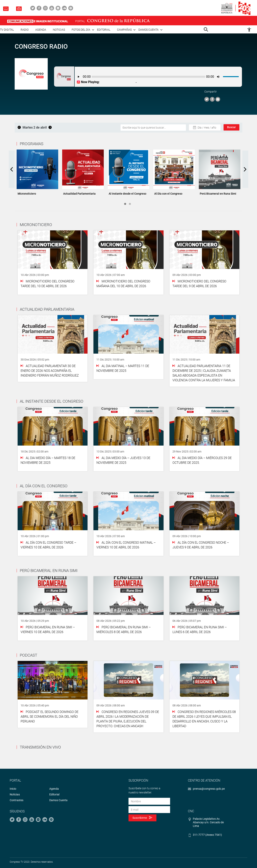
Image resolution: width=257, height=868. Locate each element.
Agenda (41, 30)
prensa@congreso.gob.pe (209, 789)
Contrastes (17, 800)
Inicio (13, 789)
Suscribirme (142, 818)
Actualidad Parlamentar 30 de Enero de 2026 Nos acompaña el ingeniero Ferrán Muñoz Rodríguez (50, 371)
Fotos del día (81, 30)
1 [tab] (125, 204)
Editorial (104, 30)
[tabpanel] (37, 174)
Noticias (59, 30)
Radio (25, 30)
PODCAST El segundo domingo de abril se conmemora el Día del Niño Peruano (49, 717)
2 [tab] (130, 204)
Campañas (124, 30)
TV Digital (7, 30)
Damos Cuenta (58, 800)
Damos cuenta (148, 30)
